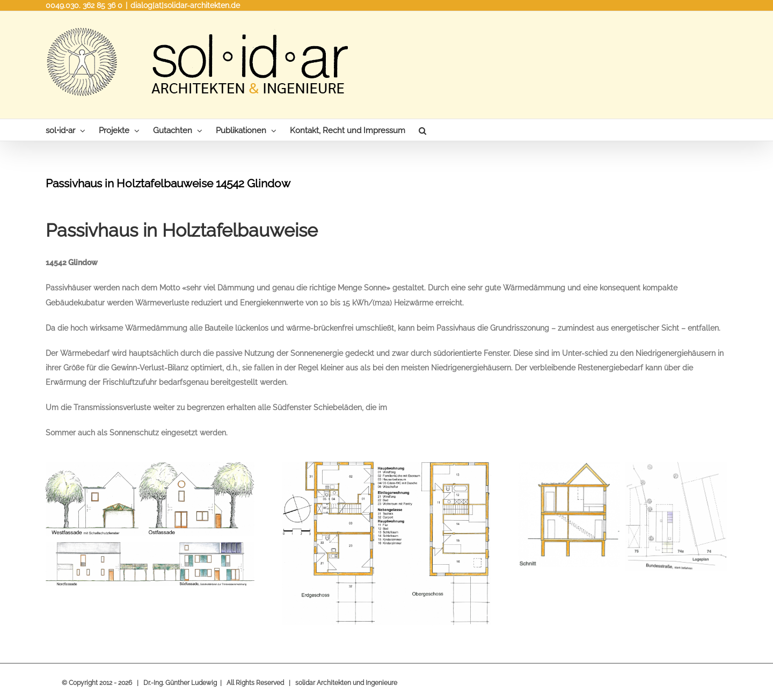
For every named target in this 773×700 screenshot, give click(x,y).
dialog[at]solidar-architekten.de (185, 5)
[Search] (423, 130)
